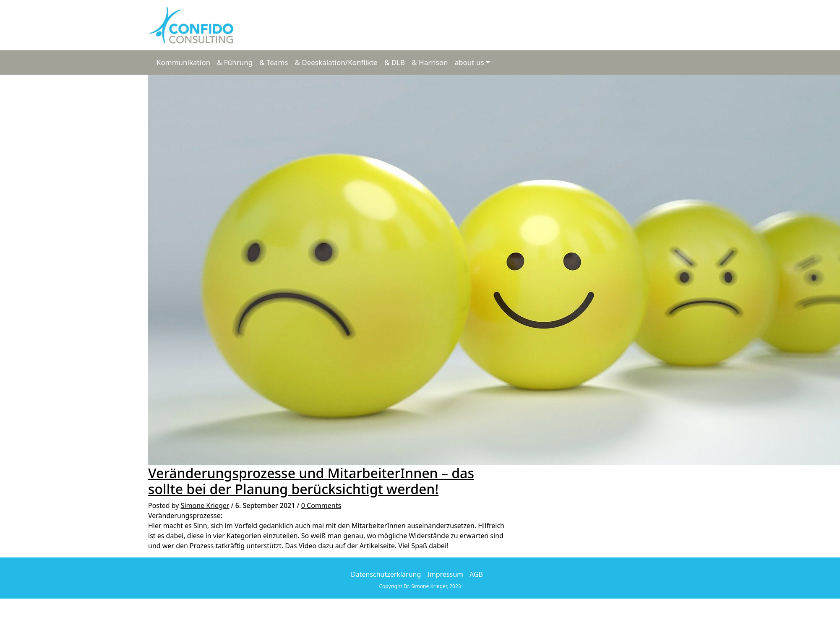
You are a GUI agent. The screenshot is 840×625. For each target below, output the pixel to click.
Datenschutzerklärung (386, 574)
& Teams (274, 62)
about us (470, 62)
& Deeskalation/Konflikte (336, 62)
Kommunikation (183, 62)
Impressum (445, 574)
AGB (476, 574)
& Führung (235, 62)
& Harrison (430, 62)
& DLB (395, 62)
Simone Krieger (205, 505)
